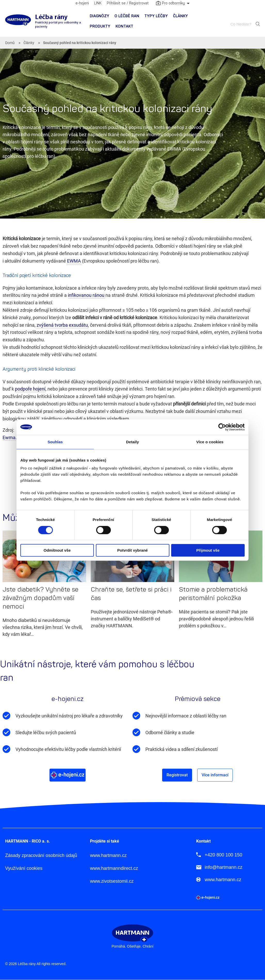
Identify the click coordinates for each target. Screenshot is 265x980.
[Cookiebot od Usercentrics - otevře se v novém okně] (222, 427)
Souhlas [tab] (55, 442)
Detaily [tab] (132, 442)
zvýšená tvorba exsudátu (62, 325)
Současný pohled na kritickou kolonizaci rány (80, 43)
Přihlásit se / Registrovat (128, 3)
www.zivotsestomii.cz (112, 881)
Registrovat (177, 775)
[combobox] (242, 24)
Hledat (258, 24)
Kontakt (124, 26)
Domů (10, 43)
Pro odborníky (170, 4)
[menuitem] (100, 16)
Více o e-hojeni (68, 775)
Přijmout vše (208, 550)
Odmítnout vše (57, 550)
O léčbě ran (127, 16)
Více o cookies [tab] (210, 442)
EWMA (74, 261)
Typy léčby (156, 16)
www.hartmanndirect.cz (114, 868)
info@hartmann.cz (223, 867)
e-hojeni (82, 3)
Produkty (100, 26)
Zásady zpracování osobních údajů (41, 856)
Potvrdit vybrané (132, 550)
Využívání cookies (24, 868)
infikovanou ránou (87, 295)
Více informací (215, 775)
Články (180, 16)
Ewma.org (13, 437)
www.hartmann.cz (108, 856)
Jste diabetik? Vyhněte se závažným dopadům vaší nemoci (40, 598)
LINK (98, 3)
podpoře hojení (30, 389)
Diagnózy (100, 16)
